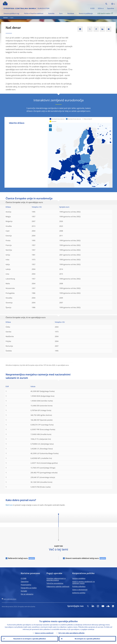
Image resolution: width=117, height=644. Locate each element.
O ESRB (24, 578)
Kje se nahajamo (27, 594)
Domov (6, 18)
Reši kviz (9, 505)
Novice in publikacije (86, 13)
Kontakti (24, 591)
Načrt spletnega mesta (10, 599)
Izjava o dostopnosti (80, 590)
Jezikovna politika (79, 593)
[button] (110, 4)
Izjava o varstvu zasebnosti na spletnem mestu (83, 582)
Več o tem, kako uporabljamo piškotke (71, 633)
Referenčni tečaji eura (18, 558)
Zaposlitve (111, 8)
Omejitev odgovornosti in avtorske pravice (56, 579)
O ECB (92, 8)
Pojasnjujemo (26, 585)
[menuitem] (77, 172)
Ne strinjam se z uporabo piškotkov (87, 639)
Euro (61, 13)
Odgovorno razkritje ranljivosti (58, 586)
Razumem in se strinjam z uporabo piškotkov (30, 639)
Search (106, 4)
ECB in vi (101, 8)
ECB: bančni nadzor (105, 13)
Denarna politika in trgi (11, 13)
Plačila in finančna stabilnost (34, 13)
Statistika (51, 13)
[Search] (96, 4)
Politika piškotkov (79, 586)
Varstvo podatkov (79, 578)
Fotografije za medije (29, 588)
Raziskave (71, 13)
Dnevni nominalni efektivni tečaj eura (82, 558)
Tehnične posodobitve (55, 583)
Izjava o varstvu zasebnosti (44, 633)
